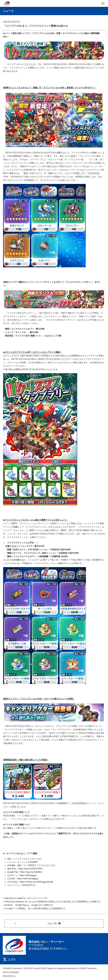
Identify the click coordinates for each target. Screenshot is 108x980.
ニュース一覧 (54, 923)
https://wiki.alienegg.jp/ (28, 879)
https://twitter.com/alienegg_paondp (36, 882)
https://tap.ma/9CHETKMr (30, 869)
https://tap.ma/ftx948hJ (31, 872)
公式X (9, 959)
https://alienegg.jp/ (28, 875)
